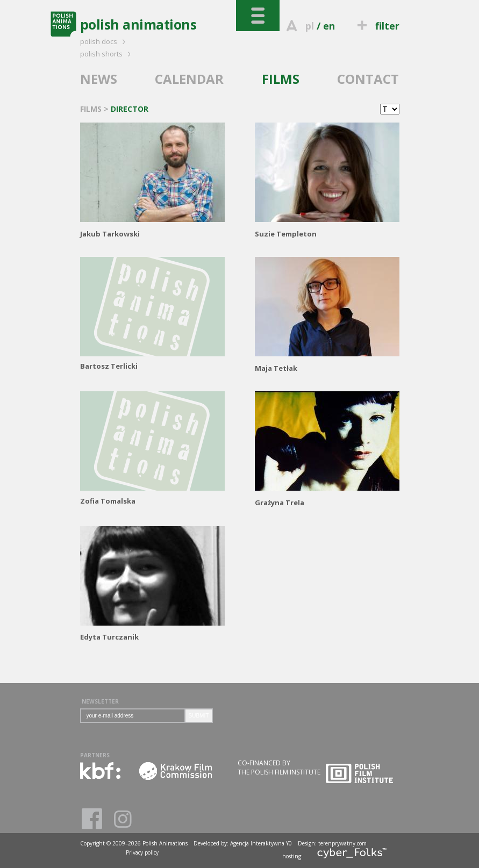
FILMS (281, 79)
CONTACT (368, 79)
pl (310, 26)
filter (376, 26)
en (329, 26)
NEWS (99, 79)
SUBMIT (199, 716)
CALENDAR (189, 79)
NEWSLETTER (100, 701)
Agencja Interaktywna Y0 (261, 843)
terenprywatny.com (342, 843)
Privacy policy (142, 852)
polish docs (104, 41)
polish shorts (107, 54)
